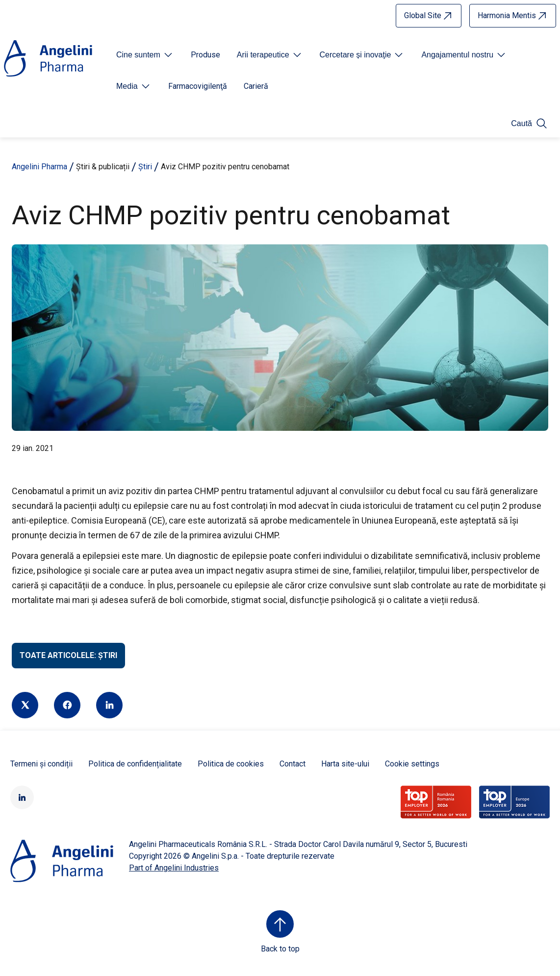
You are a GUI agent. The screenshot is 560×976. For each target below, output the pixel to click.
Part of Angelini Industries (174, 868)
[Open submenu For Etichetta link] (145, 55)
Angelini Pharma (39, 167)
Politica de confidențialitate (135, 764)
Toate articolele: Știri (68, 655)
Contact (293, 764)
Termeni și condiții (41, 764)
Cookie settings (412, 764)
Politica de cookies (231, 764)
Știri (145, 167)
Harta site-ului (345, 764)
